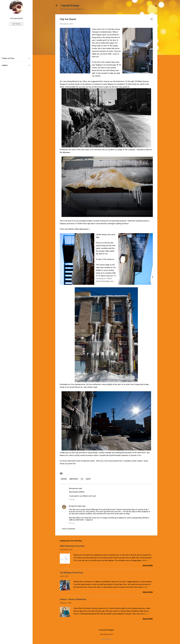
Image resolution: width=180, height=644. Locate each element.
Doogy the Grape (75, 506)
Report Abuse (106, 639)
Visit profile (16, 24)
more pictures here (115, 461)
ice (82, 479)
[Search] (156, 6)
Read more (148, 566)
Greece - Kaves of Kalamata (73, 599)
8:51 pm (72, 523)
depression (74, 479)
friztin (111, 634)
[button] (151, 19)
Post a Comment (69, 529)
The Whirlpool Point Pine (71, 573)
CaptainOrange (70, 5)
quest (88, 479)
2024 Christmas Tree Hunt (72, 546)
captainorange (16, 18)
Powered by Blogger (106, 630)
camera (64, 479)
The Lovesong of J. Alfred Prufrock (106, 279)
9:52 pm (72, 499)
